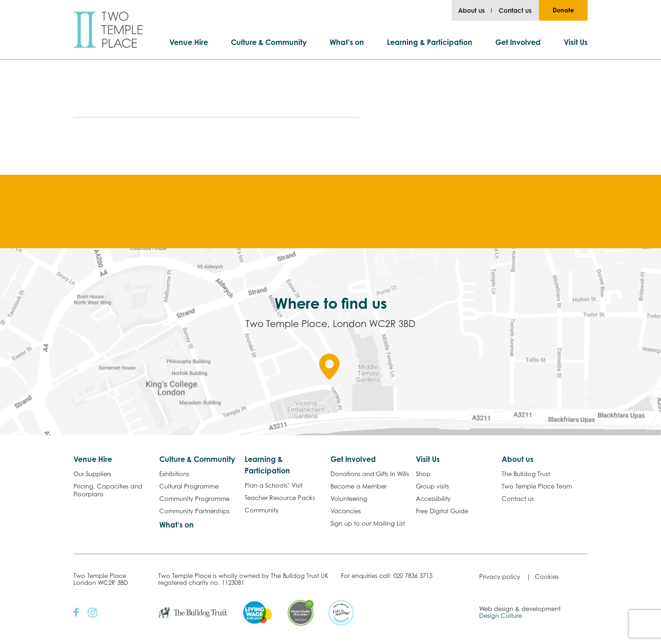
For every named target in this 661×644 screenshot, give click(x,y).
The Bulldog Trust (526, 474)
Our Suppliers (92, 474)
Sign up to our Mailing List (368, 523)
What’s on (347, 42)
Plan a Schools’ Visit (274, 485)
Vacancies (346, 511)
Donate (563, 10)
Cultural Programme (189, 486)
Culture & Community (269, 42)
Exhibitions (174, 474)
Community (262, 510)
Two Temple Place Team (537, 486)
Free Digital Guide (442, 511)
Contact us (515, 10)
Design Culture (501, 616)
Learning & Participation (430, 42)
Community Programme (194, 499)
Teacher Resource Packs (280, 498)
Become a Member (359, 486)
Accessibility (433, 499)
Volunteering (349, 499)
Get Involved (518, 42)
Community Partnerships (194, 511)
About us (471, 10)
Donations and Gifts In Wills (370, 474)
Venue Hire (189, 42)
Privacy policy (500, 577)
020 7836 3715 (413, 576)
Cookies (547, 577)
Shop (423, 474)
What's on (176, 525)
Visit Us (576, 42)
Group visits (432, 486)
